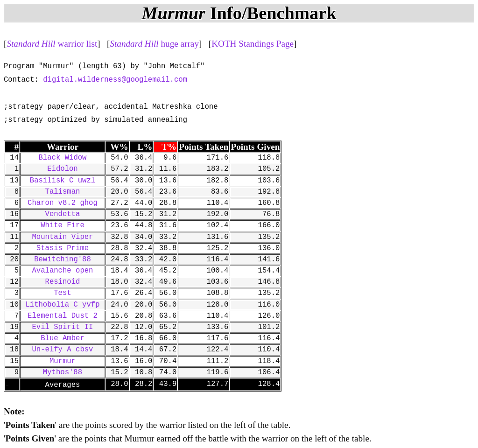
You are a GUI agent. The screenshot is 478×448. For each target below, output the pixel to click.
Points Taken (204, 147)
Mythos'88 (63, 372)
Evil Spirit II (62, 327)
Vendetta (63, 214)
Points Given (255, 147)
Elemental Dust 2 (63, 316)
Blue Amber (63, 338)
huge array (154, 44)
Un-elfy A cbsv (62, 350)
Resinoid (63, 282)
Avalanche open (62, 271)
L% (145, 147)
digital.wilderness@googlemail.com (115, 80)
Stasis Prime (63, 248)
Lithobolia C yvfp (62, 305)
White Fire (63, 225)
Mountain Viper (62, 237)
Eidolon (63, 169)
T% (169, 147)
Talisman (63, 192)
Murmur (63, 361)
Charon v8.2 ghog (63, 203)
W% (119, 147)
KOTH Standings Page (253, 44)
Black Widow (63, 158)
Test (62, 293)
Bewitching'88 (63, 259)
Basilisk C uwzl (63, 181)
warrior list (52, 44)
